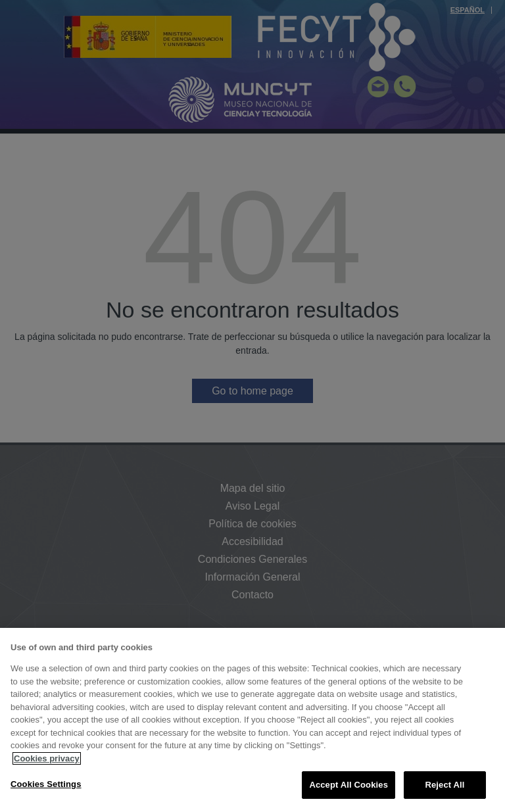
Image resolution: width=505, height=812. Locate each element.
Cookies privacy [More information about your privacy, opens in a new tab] (47, 758)
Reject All (445, 785)
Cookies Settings (46, 784)
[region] (252, 720)
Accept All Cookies (349, 785)
